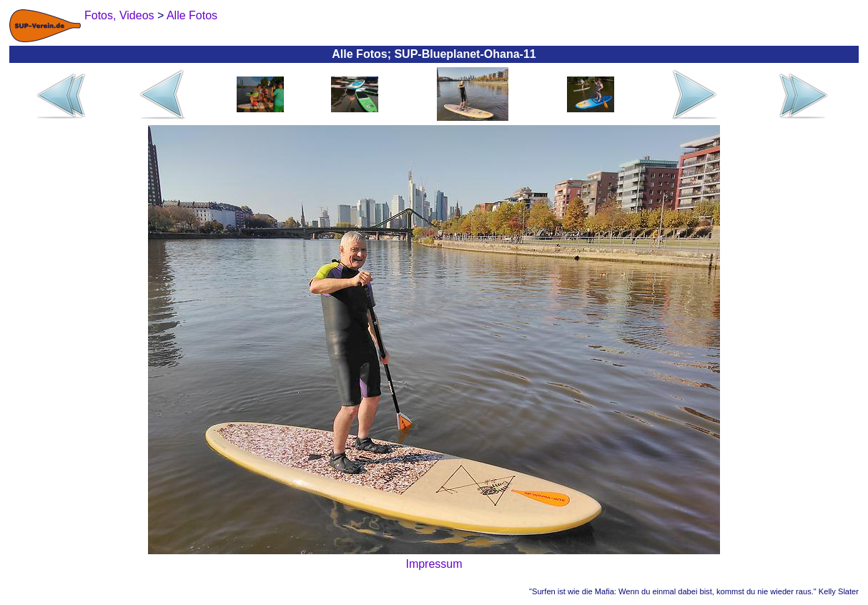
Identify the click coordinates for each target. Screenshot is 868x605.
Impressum (434, 564)
